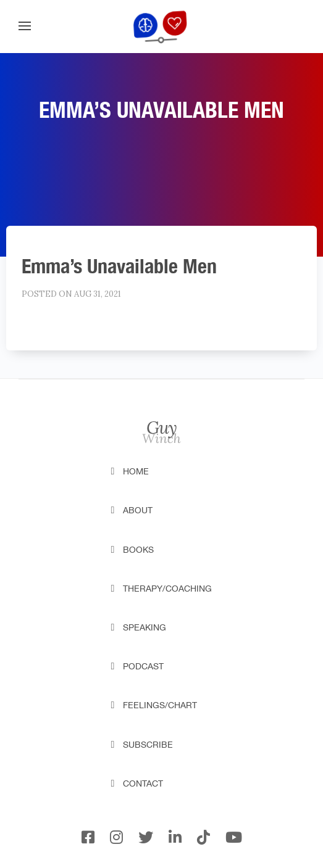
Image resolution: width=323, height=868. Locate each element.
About (138, 510)
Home (136, 471)
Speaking (145, 627)
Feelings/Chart (160, 705)
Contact (143, 783)
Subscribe (148, 745)
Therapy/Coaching (167, 589)
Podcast (143, 666)
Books (138, 550)
